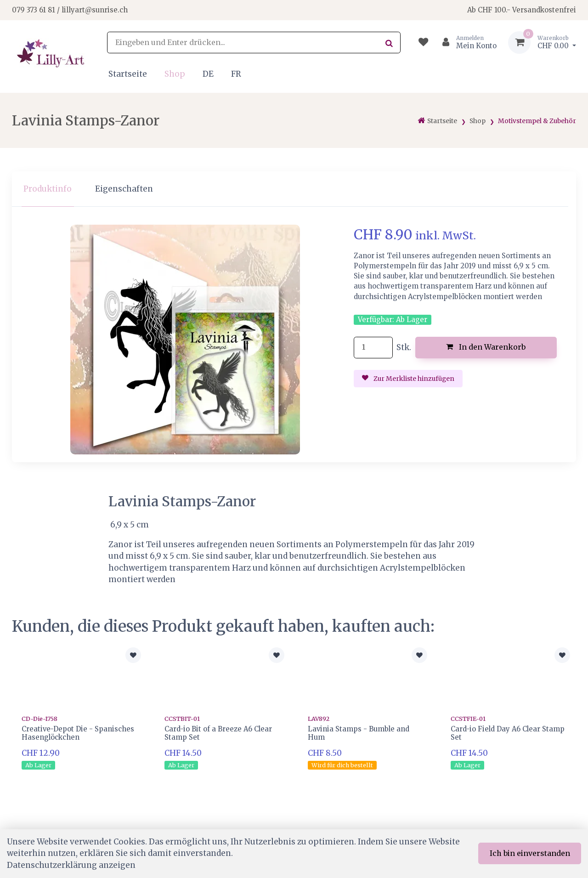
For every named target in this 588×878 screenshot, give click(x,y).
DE (208, 74)
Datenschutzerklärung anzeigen (71, 865)
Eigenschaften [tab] (124, 189)
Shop (175, 74)
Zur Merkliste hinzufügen (408, 379)
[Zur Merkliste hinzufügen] (133, 655)
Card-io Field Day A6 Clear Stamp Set (508, 733)
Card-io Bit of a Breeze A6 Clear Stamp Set (218, 733)
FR (236, 74)
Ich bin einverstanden (530, 853)
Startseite (128, 74)
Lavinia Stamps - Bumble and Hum (359, 733)
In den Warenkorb (486, 347)
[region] (294, 189)
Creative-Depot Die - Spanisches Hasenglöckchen (78, 733)
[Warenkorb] (542, 42)
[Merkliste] (423, 42)
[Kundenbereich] (466, 42)
